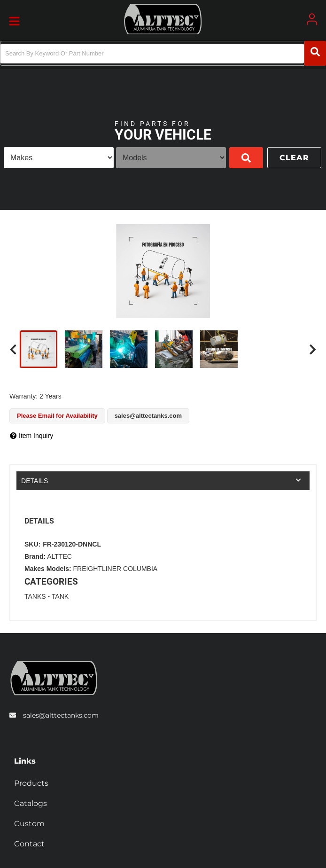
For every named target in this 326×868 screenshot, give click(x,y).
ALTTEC (59, 556)
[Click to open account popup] (312, 19)
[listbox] (59, 158)
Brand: (35, 556)
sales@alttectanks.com (61, 715)
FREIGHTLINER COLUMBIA (115, 569)
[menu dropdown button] (14, 19)
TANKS (35, 596)
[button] (163, 53)
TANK (60, 596)
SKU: (32, 544)
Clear (294, 158)
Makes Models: (48, 569)
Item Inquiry (36, 436)
